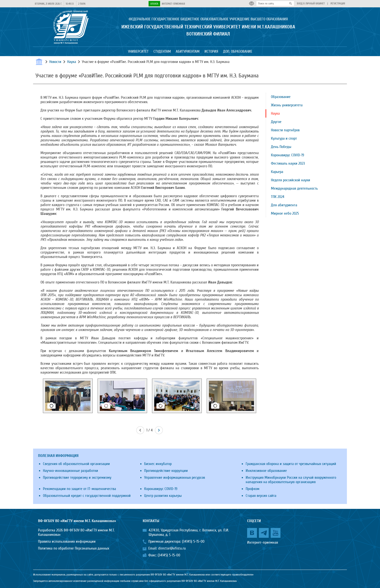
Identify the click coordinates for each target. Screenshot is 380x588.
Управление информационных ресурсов (175, 478)
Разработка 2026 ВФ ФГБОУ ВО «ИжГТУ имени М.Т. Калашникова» (76, 532)
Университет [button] (138, 51)
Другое (276, 122)
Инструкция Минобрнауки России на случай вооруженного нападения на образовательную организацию (291, 480)
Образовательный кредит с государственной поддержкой (87, 496)
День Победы (281, 147)
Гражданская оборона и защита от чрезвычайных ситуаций (291, 464)
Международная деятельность (294, 188)
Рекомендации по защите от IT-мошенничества (79, 489)
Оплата (154, 4)
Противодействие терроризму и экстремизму (77, 478)
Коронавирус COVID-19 (287, 155)
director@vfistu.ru (172, 548)
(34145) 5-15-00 (193, 541)
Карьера (277, 172)
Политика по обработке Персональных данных (74, 548)
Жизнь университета (287, 105)
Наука (72, 62)
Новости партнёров (285, 130)
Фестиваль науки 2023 (288, 163)
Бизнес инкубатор (158, 464)
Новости (55, 62)
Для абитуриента (284, 205)
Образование (281, 97)
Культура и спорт (284, 138)
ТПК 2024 (278, 197)
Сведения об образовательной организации (76, 464)
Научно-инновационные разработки (70, 471)
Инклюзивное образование (266, 471)
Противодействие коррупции (166, 471)
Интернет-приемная (173, 4)
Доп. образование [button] (238, 51)
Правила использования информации (67, 541)
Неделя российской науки (291, 180)
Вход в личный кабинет (311, 4)
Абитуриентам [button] (188, 51)
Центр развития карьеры (163, 496)
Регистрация (338, 4)
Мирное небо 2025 (285, 213)
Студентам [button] (162, 51)
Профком (253, 489)
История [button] (211, 51)
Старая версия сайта (261, 496)
